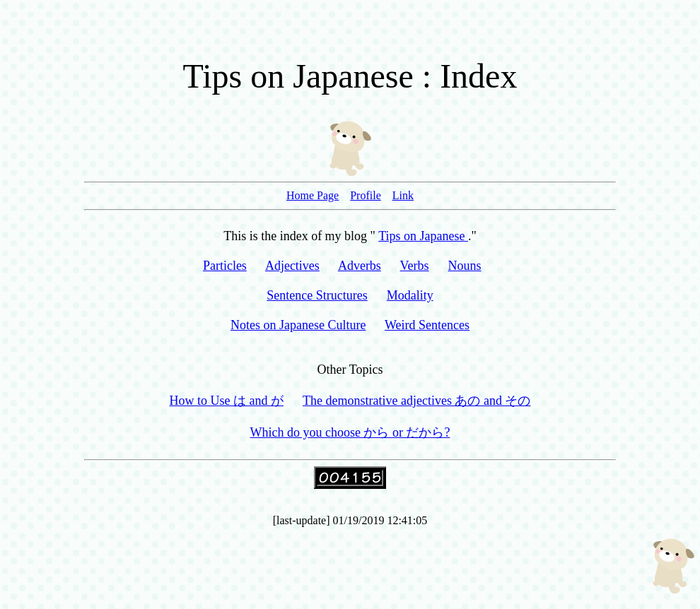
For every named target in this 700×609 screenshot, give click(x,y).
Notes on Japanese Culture (298, 325)
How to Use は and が (227, 401)
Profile (366, 195)
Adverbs (360, 266)
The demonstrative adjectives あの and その (416, 401)
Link (403, 195)
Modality (410, 295)
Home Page (313, 195)
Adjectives (292, 266)
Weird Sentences (427, 325)
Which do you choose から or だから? (350, 432)
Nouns (465, 266)
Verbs (415, 266)
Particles (225, 266)
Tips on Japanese (423, 236)
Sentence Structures (317, 295)
